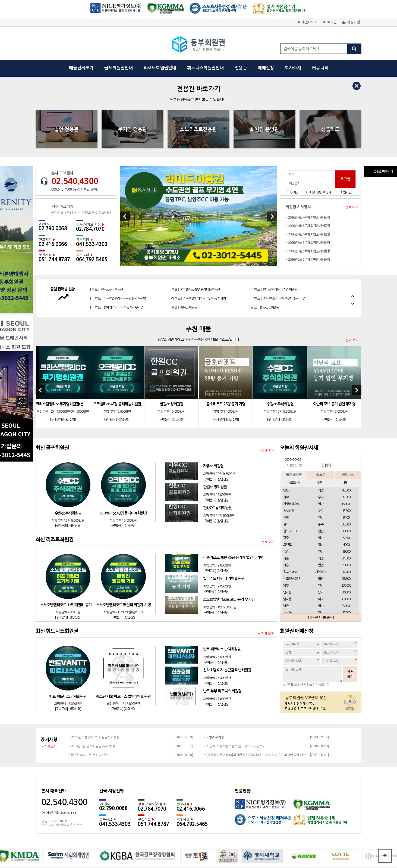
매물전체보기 (81, 68)
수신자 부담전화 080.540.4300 (59, 732)
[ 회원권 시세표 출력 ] (321, 537)
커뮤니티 (320, 68)
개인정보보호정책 (163, 801)
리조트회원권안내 (160, 68)
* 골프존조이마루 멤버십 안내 (88, 674)
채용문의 (248, 801)
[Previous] (125, 136)
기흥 (286, 478)
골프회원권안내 (119, 68)
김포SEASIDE (292, 491)
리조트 (321, 394)
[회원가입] (346, 112)
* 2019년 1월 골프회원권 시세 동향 (92, 665)
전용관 (241, 68)
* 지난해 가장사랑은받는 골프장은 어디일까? (234, 665)
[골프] (106, 211)
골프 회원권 (294, 394)
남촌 (286, 525)
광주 (286, 458)
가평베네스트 (291, 424)
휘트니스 (348, 394)
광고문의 (207, 801)
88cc (286, 410)
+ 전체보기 (350, 126)
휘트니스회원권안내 (205, 68)
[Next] (272, 136)
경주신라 (289, 430)
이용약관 (188, 801)
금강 (286, 471)
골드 (286, 437)
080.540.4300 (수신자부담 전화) (75, 109)
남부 (286, 505)
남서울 (287, 512)
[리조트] (273, 211)
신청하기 (350, 594)
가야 (286, 417)
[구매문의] (56, 339)
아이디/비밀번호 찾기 (318, 112)
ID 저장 (294, 112)
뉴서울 (287, 532)
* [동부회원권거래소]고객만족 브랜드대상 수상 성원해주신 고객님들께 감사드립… (256, 674)
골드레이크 (290, 451)
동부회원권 (199, 45)
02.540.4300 (75, 101)
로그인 (330, 22)
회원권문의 (228, 801)
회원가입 (351, 22)
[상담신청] (69, 339)
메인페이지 (308, 22)
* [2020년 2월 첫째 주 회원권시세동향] (94, 656)
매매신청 (266, 68)
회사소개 (293, 68)
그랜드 (287, 464)
